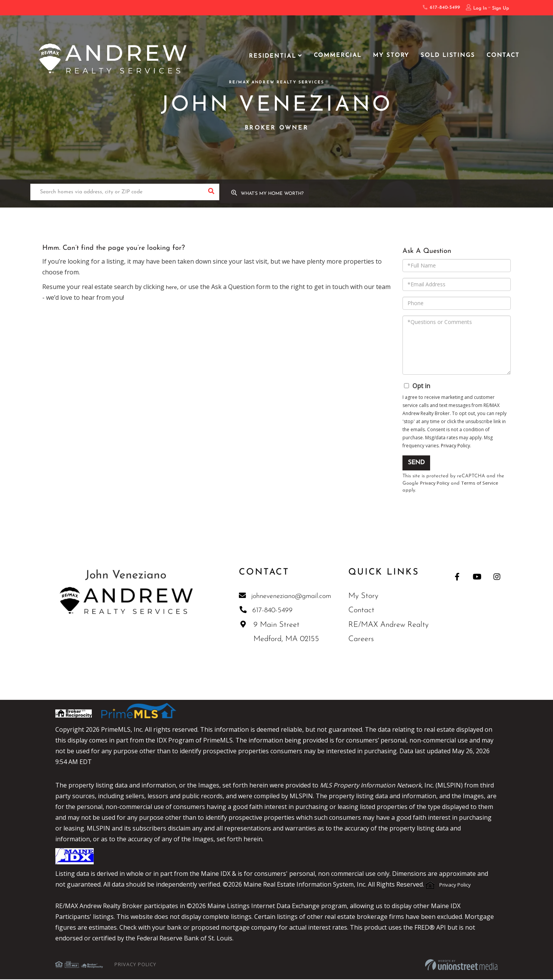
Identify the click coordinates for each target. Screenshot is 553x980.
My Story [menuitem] (391, 56)
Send (416, 463)
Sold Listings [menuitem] (448, 56)
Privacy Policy (455, 446)
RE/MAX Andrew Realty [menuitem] (392, 626)
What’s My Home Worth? (278, 195)
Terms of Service (481, 483)
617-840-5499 (441, 8)
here (173, 287)
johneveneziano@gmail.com (286, 596)
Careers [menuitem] (365, 640)
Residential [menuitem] (272, 56)
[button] (211, 194)
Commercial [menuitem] (338, 56)
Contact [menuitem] (503, 56)
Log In (480, 8)
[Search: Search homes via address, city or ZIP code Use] (117, 194)
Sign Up (500, 8)
